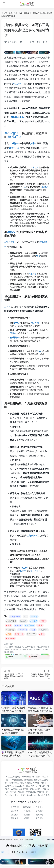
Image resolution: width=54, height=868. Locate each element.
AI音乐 (34, 786)
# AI (25, 617)
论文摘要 (35, 571)
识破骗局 (15, 818)
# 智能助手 (10, 630)
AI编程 (21, 792)
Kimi (40, 795)
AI (6, 133)
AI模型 (34, 167)
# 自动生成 (19, 634)
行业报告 (14, 338)
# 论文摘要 (10, 638)
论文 (16, 323)
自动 (44, 187)
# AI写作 (34, 617)
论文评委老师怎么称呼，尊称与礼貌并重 (40, 732)
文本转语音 (31, 792)
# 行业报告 (31, 634)
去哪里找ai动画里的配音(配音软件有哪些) (13, 732)
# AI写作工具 (11, 621)
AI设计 (18, 786)
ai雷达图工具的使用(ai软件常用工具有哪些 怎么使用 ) (40, 709)
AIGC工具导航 (43, 649)
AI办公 (44, 783)
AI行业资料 (13, 13)
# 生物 (33, 630)
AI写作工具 (10, 242)
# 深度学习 (22, 630)
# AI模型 (33, 621)
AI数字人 (9, 786)
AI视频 (36, 783)
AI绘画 (28, 783)
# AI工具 (23, 621)
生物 (22, 571)
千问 (17, 795)
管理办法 (15, 807)
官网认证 (27, 807)
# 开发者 (18, 625)
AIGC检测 (24, 789)
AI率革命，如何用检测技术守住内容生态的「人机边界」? (40, 754)
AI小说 (13, 792)
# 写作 (43, 621)
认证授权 (27, 818)
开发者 (13, 333)
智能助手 (13, 137)
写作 (13, 133)
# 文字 (40, 625)
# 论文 (42, 634)
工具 (22, 117)
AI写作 (14, 117)
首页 (5, 13)
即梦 (23, 795)
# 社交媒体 (43, 630)
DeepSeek (31, 795)
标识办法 (15, 811)
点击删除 (10, 652)
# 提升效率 (30, 625)
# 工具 (9, 625)
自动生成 (35, 323)
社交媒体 (31, 536)
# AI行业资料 (15, 617)
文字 (32, 144)
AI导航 (41, 792)
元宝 (11, 795)
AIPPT (38, 789)
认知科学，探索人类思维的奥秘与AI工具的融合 (13, 709)
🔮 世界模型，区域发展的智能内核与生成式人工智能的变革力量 (13, 754)
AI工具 (16, 84)
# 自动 (9, 634)
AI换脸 (14, 789)
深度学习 (13, 148)
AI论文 (42, 786)
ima (31, 789)
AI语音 (26, 786)
